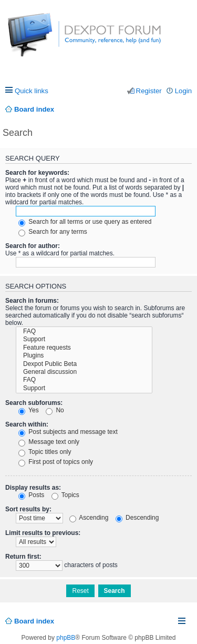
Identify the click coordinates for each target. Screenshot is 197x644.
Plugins (84, 356)
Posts (31, 495)
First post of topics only (56, 462)
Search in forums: (32, 301)
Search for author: (33, 246)
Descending (137, 518)
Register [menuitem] (149, 91)
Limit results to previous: (43, 533)
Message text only (49, 442)
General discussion (84, 372)
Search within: (27, 424)
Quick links (32, 91)
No (55, 410)
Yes (29, 410)
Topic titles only (45, 452)
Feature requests (84, 348)
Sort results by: (28, 509)
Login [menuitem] (183, 91)
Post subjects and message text (68, 432)
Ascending (89, 518)
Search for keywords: (37, 173)
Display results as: (33, 488)
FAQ (84, 331)
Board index (34, 621)
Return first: (23, 557)
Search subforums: (34, 403)
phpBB (66, 638)
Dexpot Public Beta (84, 364)
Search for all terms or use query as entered (85, 222)
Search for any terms (53, 232)
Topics (65, 495)
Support (84, 339)
